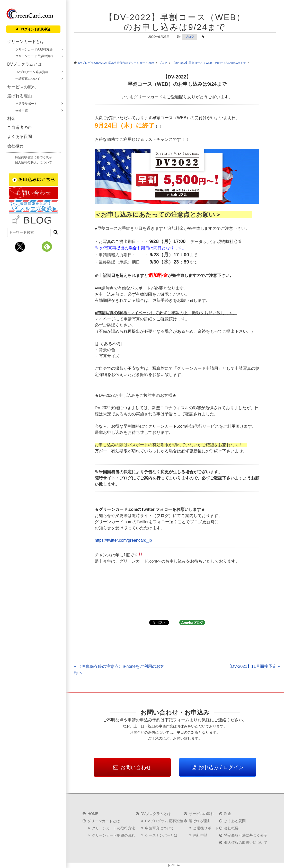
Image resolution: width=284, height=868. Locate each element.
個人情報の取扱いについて (33, 162)
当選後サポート (26, 104)
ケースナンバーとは (161, 835)
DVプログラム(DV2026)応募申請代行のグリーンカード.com (116, 63)
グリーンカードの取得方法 (34, 49)
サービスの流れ (22, 87)
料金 (11, 119)
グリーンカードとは (26, 42)
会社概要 (15, 146)
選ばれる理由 (20, 96)
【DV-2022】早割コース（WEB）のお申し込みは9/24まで (209, 63)
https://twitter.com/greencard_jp (123, 540)
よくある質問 (20, 137)
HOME (93, 814)
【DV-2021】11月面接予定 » (254, 666)
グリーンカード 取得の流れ (34, 56)
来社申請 (22, 111)
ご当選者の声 (20, 128)
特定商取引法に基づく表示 (33, 157)
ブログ (190, 37)
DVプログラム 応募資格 (32, 72)
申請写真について (28, 79)
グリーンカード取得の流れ (113, 835)
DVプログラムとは (24, 64)
